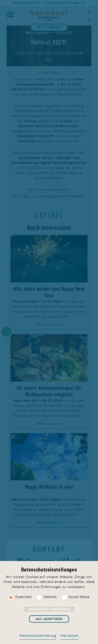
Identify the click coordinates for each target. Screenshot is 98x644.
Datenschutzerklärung (38, 635)
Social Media (79, 597)
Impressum (69, 635)
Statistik (50, 597)
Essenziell (24, 597)
